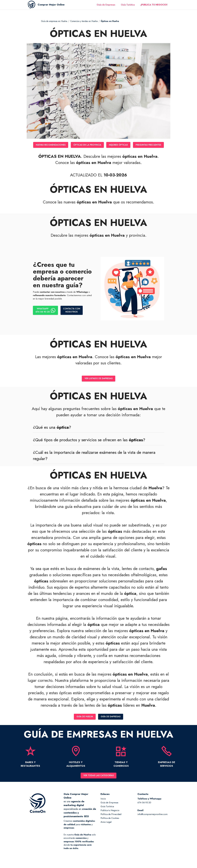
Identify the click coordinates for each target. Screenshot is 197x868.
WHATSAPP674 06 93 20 (46, 311)
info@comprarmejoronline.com (152, 815)
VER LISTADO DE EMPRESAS (99, 379)
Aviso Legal (106, 823)
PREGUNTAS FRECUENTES (151, 145)
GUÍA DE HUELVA (84, 717)
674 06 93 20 (144, 804)
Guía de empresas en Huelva (54, 21)
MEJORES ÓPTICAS (120, 145)
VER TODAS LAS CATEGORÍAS (98, 777)
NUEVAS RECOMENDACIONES (48, 145)
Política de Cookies (110, 819)
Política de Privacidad (111, 815)
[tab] (99, 428)
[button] (99, 428)
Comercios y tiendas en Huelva (84, 21)
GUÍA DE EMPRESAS (112, 717)
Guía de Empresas (106, 6)
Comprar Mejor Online (54, 6)
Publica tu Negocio (110, 812)
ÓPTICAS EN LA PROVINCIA (87, 145)
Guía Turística (128, 6)
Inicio (103, 800)
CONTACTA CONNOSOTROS (73, 311)
